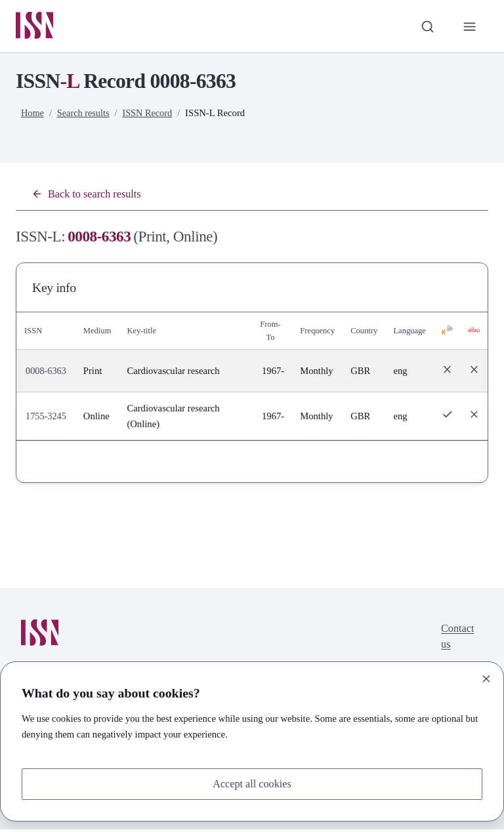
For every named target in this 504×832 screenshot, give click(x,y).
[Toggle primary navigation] (469, 27)
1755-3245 (47, 418)
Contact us (456, 639)
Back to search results (89, 195)
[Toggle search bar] (426, 27)
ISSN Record (150, 114)
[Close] (486, 678)
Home (33, 114)
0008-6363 (47, 373)
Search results (85, 114)
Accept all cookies (252, 783)
